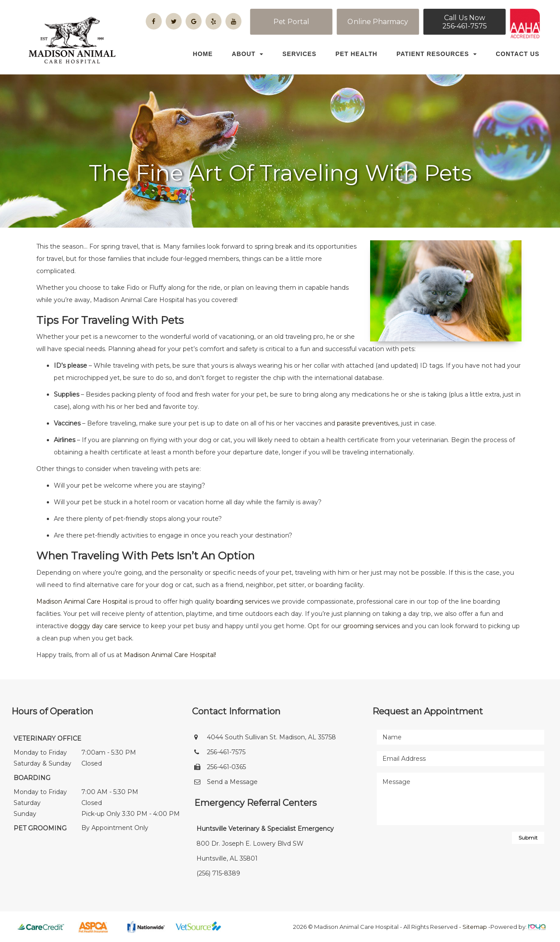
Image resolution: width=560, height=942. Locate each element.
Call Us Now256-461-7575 (465, 22)
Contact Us (518, 54)
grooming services (371, 626)
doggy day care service (105, 626)
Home (203, 54)
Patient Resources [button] (437, 54)
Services (299, 54)
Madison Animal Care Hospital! (170, 655)
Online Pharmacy (378, 22)
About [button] (248, 54)
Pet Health (357, 54)
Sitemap (475, 927)
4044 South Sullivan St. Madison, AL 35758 (271, 737)
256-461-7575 (226, 752)
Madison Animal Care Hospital (82, 601)
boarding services (243, 601)
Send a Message (232, 782)
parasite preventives (367, 423)
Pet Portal (291, 22)
